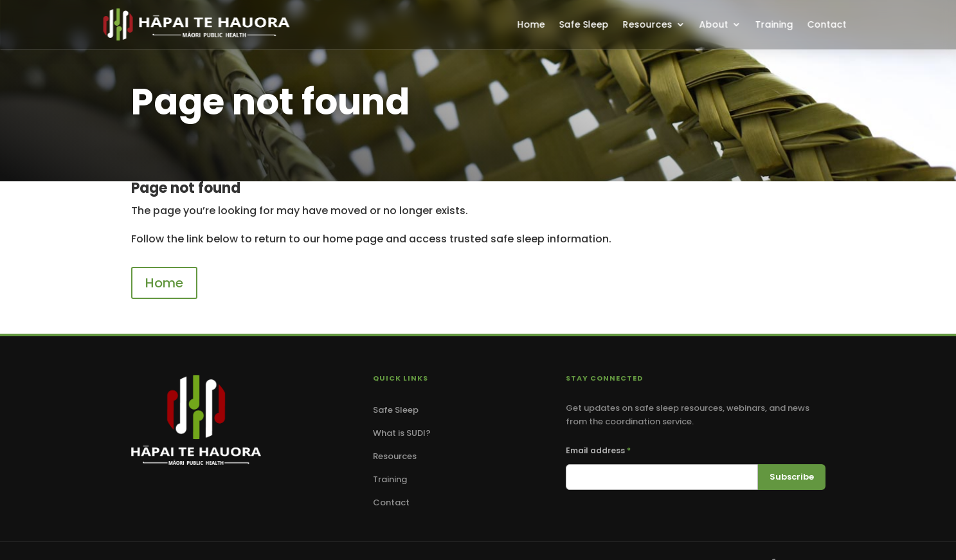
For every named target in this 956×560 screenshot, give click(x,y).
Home (531, 24)
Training (774, 24)
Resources (647, 24)
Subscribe (792, 477)
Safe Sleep (583, 24)
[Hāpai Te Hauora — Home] (196, 420)
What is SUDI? (402, 433)
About (713, 24)
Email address (598, 450)
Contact (826, 24)
